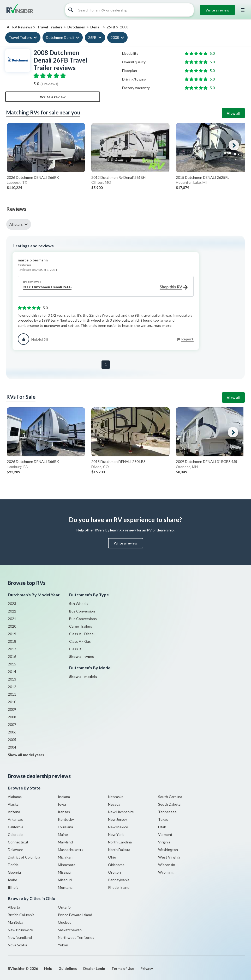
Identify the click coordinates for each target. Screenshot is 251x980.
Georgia (14, 872)
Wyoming (166, 872)
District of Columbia (24, 857)
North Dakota (119, 850)
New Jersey (118, 819)
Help (48, 968)
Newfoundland (20, 937)
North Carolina (120, 842)
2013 (12, 679)
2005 (12, 740)
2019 (12, 634)
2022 (12, 611)
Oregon (114, 872)
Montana (65, 887)
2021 (12, 619)
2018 (12, 641)
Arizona (14, 812)
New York (116, 834)
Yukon (63, 945)
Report (187, 339)
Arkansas (15, 819)
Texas (163, 819)
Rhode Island (119, 887)
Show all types (82, 656)
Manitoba (16, 922)
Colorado (15, 834)
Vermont (165, 834)
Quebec (65, 922)
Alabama (15, 797)
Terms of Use (123, 968)
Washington (168, 850)
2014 (12, 672)
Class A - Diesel (82, 634)
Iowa (62, 804)
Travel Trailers (20, 37)
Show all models (83, 676)
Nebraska (116, 797)
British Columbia (21, 915)
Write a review (217, 10)
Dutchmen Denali (60, 37)
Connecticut (18, 842)
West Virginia (169, 857)
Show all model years (26, 755)
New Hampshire (121, 812)
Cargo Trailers (81, 626)
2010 (12, 702)
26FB (92, 37)
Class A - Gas (80, 641)
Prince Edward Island (75, 915)
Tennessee (167, 812)
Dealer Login (94, 968)
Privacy (147, 968)
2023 (12, 604)
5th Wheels (79, 604)
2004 (12, 747)
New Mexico (118, 827)
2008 (115, 37)
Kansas (64, 812)
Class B (75, 649)
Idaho (13, 880)
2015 (12, 664)
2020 (12, 626)
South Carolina (170, 797)
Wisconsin (167, 865)
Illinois (13, 887)
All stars (16, 224)
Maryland (65, 842)
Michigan (65, 857)
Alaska (13, 804)
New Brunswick (20, 930)
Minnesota (67, 865)
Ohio (112, 857)
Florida (13, 865)
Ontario (64, 907)
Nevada (114, 804)
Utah (162, 827)
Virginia (164, 842)
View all (234, 113)
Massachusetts (71, 850)
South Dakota (169, 804)
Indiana (64, 797)
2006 (12, 732)
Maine (63, 834)
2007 (12, 724)
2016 (12, 656)
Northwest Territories (76, 937)
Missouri (65, 880)
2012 (12, 687)
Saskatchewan (70, 930)
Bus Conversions (83, 619)
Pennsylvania (119, 880)
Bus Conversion (82, 611)
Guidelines (68, 968)
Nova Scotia (17, 945)
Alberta (14, 907)
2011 (12, 694)
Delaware (16, 850)
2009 (12, 709)
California (16, 827)
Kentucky (66, 819)
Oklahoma (116, 865)
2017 (12, 649)
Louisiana (65, 827)
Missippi (65, 872)
